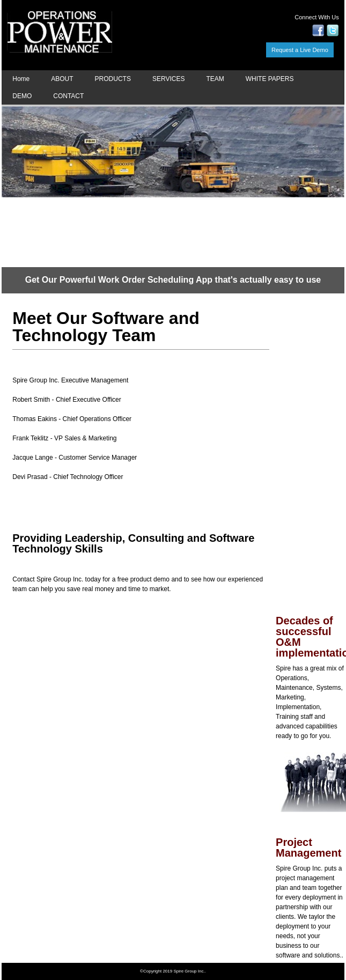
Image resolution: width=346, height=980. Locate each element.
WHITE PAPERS (270, 79)
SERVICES (168, 79)
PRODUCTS (113, 79)
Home (21, 79)
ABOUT (62, 79)
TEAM (215, 79)
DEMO (22, 96)
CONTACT (68, 96)
